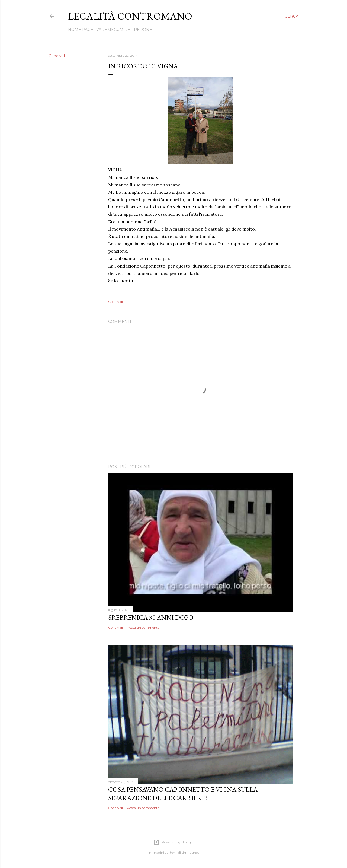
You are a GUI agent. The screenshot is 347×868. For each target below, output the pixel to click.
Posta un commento (143, 627)
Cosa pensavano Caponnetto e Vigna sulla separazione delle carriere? (183, 794)
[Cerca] (292, 16)
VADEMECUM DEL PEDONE (124, 30)
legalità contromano (130, 16)
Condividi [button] (57, 56)
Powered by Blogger (173, 842)
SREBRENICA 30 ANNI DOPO (151, 617)
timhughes (190, 852)
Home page (81, 30)
